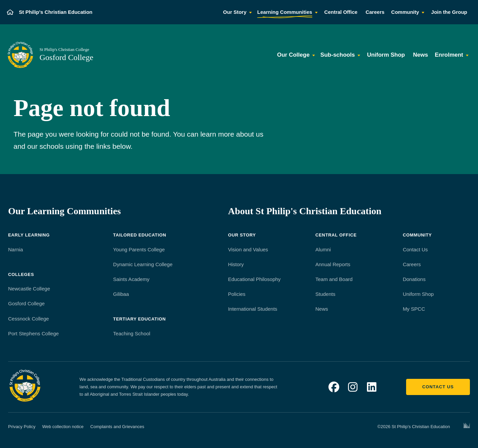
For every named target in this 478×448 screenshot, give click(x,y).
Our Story (242, 235)
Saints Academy (131, 279)
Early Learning (29, 235)
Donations (414, 279)
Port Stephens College (33, 333)
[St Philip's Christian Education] (50, 12)
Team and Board (334, 279)
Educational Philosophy (254, 279)
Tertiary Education (139, 319)
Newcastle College (29, 289)
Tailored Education (140, 235)
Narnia (16, 249)
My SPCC (414, 309)
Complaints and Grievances (117, 427)
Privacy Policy (22, 427)
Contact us (438, 387)
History (236, 264)
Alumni (323, 249)
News (322, 309)
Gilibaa (121, 294)
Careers (412, 264)
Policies (237, 294)
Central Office (336, 235)
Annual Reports (333, 264)
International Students (253, 309)
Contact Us (415, 249)
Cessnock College (29, 319)
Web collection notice (63, 427)
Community (417, 235)
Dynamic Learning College (143, 264)
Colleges (21, 274)
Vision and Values (248, 249)
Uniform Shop (418, 294)
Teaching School (132, 333)
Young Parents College (139, 249)
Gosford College (26, 303)
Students (325, 294)
